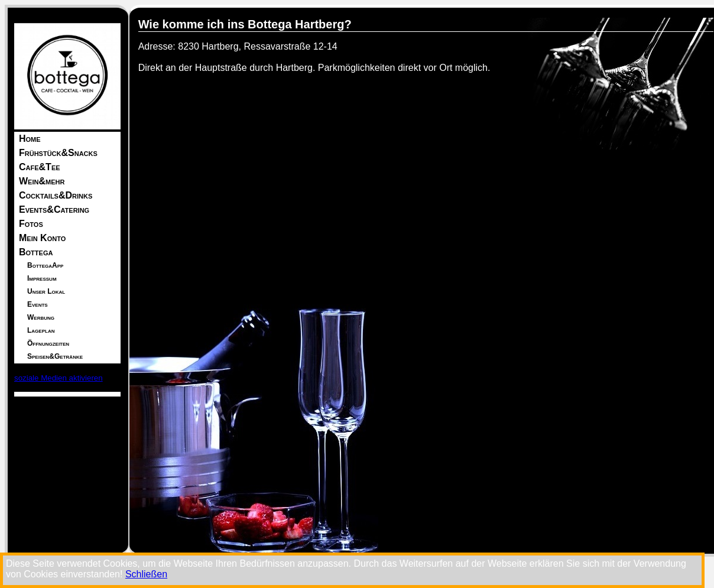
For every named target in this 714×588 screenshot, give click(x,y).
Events (38, 304)
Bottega (36, 252)
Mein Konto (42, 238)
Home (30, 139)
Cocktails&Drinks (56, 195)
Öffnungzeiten (48, 343)
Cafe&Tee (40, 167)
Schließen (146, 574)
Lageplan (41, 330)
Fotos (31, 224)
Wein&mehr (42, 181)
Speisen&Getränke (55, 356)
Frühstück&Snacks (58, 153)
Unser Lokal (46, 291)
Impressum (42, 278)
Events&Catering (54, 209)
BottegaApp (45, 265)
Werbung (41, 317)
